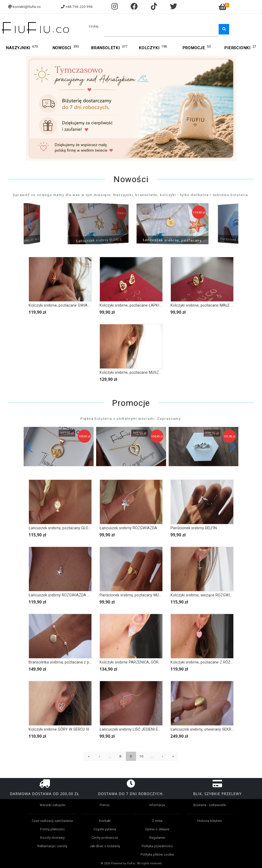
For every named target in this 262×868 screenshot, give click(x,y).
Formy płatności (52, 829)
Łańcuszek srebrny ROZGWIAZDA (128, 528)
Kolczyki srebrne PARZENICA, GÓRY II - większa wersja (146, 662)
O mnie (157, 821)
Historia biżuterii (210, 821)
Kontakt (105, 821)
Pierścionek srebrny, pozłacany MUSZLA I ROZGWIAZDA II (149, 595)
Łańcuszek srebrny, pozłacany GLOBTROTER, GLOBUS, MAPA (81, 528)
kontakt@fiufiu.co (27, 7)
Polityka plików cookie (157, 854)
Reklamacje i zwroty (52, 846)
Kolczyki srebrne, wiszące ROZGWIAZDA (205, 595)
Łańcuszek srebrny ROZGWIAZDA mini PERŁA (68, 595)
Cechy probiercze (105, 838)
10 (141, 756)
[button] (232, 224)
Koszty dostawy (52, 838)
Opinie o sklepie (157, 829)
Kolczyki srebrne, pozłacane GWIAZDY (62, 305)
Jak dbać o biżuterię (105, 846)
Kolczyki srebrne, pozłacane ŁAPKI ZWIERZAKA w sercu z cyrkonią (157, 305)
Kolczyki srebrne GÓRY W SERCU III (59, 729)
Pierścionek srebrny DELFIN (194, 528)
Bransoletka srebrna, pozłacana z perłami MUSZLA (72, 662)
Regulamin (157, 838)
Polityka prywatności (157, 846)
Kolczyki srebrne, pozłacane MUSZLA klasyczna (140, 373)
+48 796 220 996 (79, 7)
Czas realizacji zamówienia (52, 821)
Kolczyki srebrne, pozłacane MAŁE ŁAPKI (206, 305)
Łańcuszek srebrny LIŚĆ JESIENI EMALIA (134, 729)
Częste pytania (105, 829)
